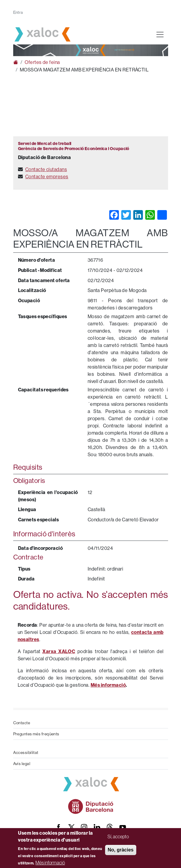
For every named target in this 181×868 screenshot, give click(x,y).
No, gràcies (121, 850)
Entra (18, 12)
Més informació (50, 863)
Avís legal (22, 764)
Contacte (22, 723)
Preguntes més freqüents (36, 734)
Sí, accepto (118, 836)
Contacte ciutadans (46, 169)
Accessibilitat (26, 752)
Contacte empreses (47, 176)
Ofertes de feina (42, 62)
